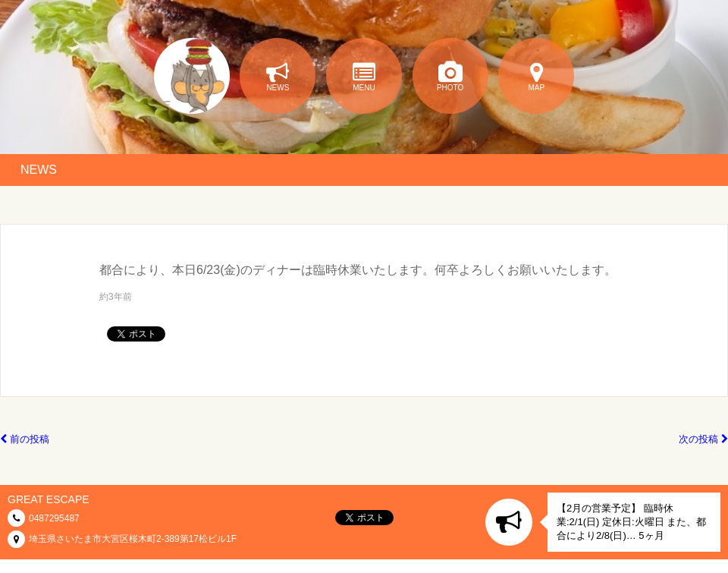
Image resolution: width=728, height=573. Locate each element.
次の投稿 (703, 439)
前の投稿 (25, 439)
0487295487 (54, 518)
